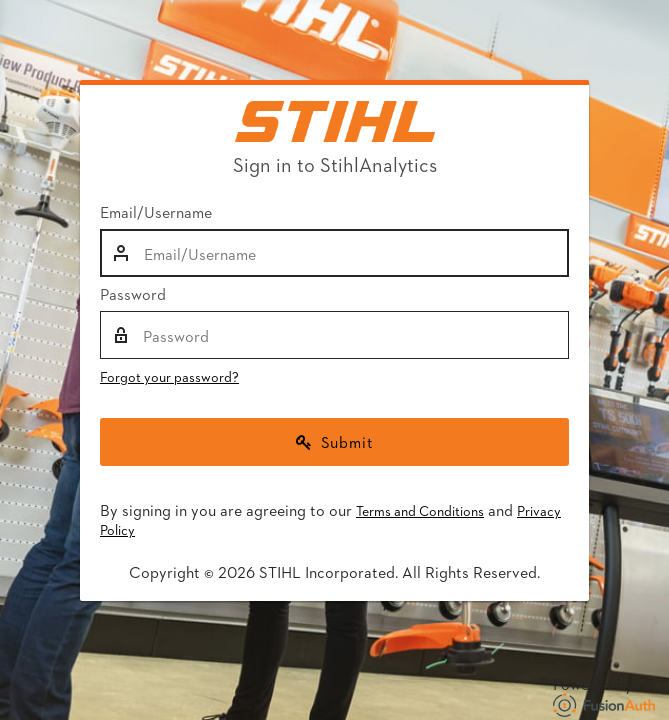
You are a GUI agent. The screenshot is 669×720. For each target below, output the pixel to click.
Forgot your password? (169, 376)
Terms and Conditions (420, 510)
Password (133, 294)
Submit (335, 441)
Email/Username (156, 212)
